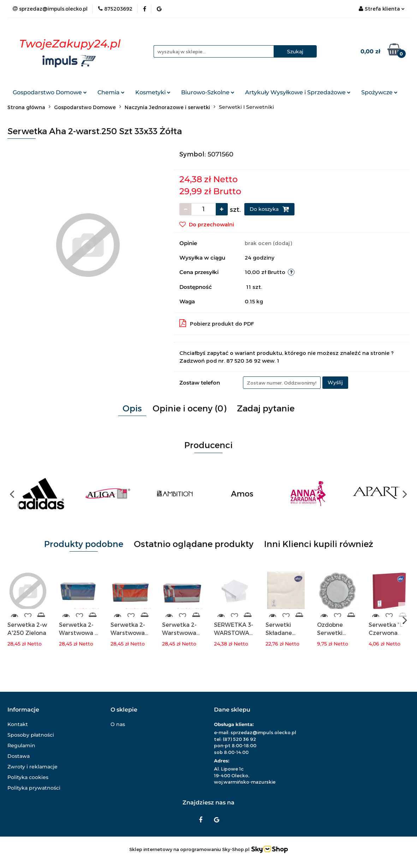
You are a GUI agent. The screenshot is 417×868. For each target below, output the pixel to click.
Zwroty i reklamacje (32, 767)
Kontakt (18, 724)
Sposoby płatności (31, 735)
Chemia (111, 92)
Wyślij (335, 382)
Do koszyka (269, 209)
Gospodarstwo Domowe (50, 92)
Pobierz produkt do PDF (217, 323)
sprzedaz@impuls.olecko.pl (263, 732)
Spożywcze (379, 92)
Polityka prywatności (34, 788)
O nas (118, 724)
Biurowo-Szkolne (208, 92)
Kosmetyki (153, 92)
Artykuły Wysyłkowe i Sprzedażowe (298, 92)
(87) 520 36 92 (239, 739)
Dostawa (19, 756)
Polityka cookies (28, 777)
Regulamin (21, 745)
